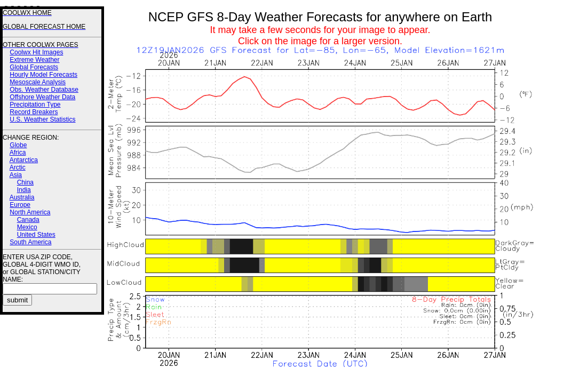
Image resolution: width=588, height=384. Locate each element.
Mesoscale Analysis (38, 82)
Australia (22, 197)
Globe (18, 145)
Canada (28, 220)
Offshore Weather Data (42, 97)
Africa (18, 153)
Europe (20, 205)
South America (30, 242)
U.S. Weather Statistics (42, 119)
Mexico (27, 227)
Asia (16, 175)
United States (36, 235)
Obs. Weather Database (44, 90)
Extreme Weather (34, 60)
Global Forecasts (34, 67)
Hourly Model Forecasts (43, 75)
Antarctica (24, 160)
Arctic (18, 167)
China (25, 182)
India (24, 190)
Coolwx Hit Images (36, 52)
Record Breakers (34, 112)
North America (30, 212)
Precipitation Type (35, 105)
